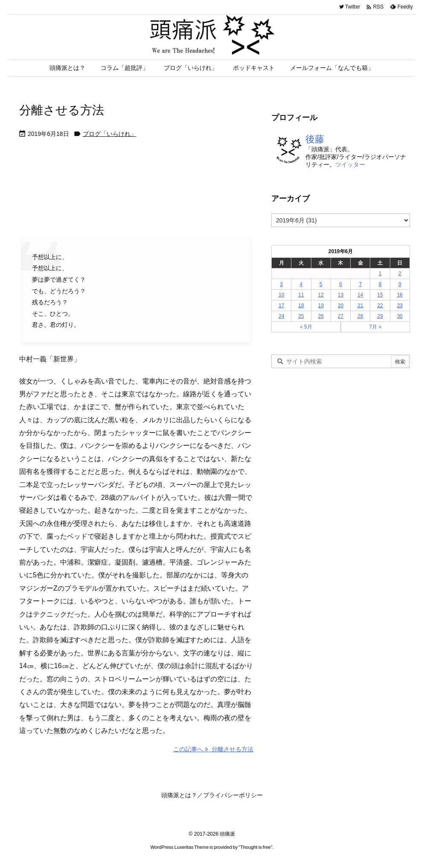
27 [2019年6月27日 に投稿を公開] (341, 316)
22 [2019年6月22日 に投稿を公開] (380, 306)
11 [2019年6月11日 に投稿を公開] (301, 295)
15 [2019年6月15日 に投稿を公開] (380, 295)
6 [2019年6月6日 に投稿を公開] (341, 284)
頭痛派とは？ (179, 795)
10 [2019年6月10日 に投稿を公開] (281, 295)
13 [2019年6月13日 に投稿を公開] (341, 295)
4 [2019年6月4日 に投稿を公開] (301, 284)
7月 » (375, 327)
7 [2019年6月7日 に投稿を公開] (360, 284)
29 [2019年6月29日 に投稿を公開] (380, 316)
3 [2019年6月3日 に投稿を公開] (281, 284)
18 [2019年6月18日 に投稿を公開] (301, 306)
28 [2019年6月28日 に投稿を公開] (360, 316)
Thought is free (255, 847)
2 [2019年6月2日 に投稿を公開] (400, 274)
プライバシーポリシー (233, 795)
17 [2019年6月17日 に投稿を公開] (281, 306)
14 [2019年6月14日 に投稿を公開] (360, 295)
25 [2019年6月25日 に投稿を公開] (301, 316)
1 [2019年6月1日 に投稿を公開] (380, 274)
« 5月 (306, 327)
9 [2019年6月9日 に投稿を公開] (400, 284)
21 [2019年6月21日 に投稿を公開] (360, 306)
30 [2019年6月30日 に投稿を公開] (400, 316)
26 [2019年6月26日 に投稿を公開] (321, 316)
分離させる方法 (62, 110)
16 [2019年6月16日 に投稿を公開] (400, 295)
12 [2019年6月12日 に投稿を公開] (321, 295)
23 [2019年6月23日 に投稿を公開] (400, 306)
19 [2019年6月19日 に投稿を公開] (321, 306)
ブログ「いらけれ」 (110, 134)
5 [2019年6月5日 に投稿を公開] (321, 284)
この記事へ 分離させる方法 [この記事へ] (213, 749)
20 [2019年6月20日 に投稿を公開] (341, 306)
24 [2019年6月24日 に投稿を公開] (281, 316)
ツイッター (350, 164)
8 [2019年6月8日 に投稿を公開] (380, 284)
